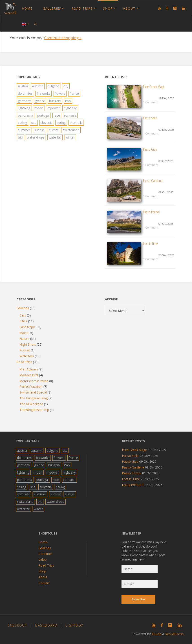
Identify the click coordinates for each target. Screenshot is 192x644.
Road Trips (24, 362)
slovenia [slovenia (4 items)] (47, 123)
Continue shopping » (63, 38)
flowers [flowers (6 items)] (60, 93)
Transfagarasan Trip (34, 410)
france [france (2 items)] (74, 93)
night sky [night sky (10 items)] (70, 108)
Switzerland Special (33, 392)
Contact (44, 583)
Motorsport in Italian (34, 381)
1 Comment (151, 102)
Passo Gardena (153, 181)
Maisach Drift (29, 375)
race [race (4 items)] (57, 115)
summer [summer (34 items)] (24, 130)
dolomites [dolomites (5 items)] (25, 93)
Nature (24, 339)
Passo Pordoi (151, 212)
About (43, 577)
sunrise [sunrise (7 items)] (40, 130)
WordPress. (175, 634)
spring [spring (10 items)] (61, 123)
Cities (23, 321)
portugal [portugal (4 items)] (43, 115)
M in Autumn (29, 369)
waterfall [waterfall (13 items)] (55, 137)
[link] (36, 24)
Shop (42, 571)
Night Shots (28, 344)
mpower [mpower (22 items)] (53, 108)
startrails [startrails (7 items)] (76, 123)
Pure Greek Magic (154, 87)
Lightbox (74, 625)
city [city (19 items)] (66, 86)
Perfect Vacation (31, 386)
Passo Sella (150, 118)
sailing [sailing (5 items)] (22, 123)
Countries (45, 554)
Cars (23, 315)
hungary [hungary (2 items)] (55, 101)
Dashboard (46, 625)
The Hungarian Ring (34, 398)
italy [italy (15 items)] (68, 101)
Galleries (23, 308)
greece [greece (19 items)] (40, 101)
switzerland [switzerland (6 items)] (71, 130)
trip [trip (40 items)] (20, 137)
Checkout (17, 625)
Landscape (27, 327)
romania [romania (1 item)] (70, 115)
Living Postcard (133, 485)
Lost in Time (150, 243)
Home (43, 542)
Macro (24, 333)
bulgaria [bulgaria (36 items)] (53, 86)
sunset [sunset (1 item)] (54, 130)
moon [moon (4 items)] (39, 108)
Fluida (156, 634)
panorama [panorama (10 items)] (25, 115)
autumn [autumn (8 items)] (38, 86)
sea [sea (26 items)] (34, 123)
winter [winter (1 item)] (70, 137)
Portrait (25, 350)
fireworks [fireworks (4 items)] (44, 93)
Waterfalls (27, 356)
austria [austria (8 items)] (23, 86)
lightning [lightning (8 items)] (24, 108)
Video (43, 559)
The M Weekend (31, 404)
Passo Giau (150, 149)
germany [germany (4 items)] (24, 101)
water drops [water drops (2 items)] (36, 137)
